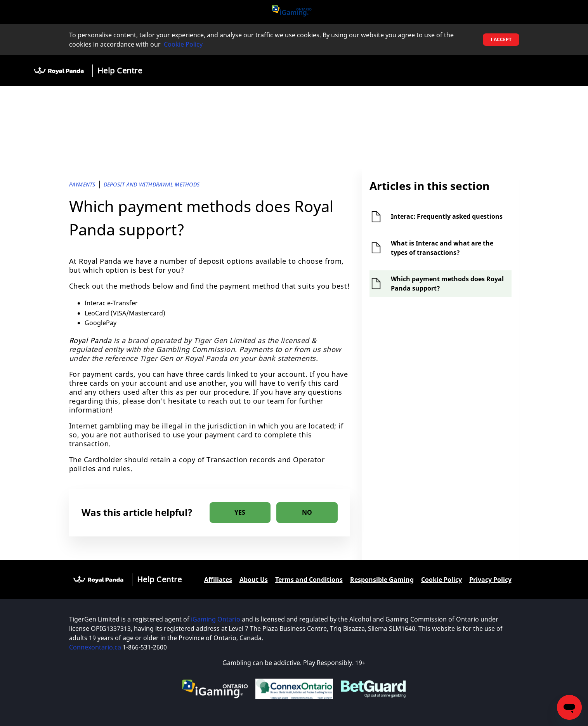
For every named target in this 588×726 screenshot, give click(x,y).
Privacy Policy (490, 580)
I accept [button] (501, 39)
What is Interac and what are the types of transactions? (442, 248)
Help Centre (120, 71)
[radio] (240, 513)
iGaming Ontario (216, 619)
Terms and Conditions (309, 580)
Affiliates (218, 580)
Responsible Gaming (382, 580)
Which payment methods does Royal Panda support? (447, 284)
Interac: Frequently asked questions (447, 216)
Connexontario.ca (95, 647)
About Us (254, 580)
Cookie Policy (183, 44)
